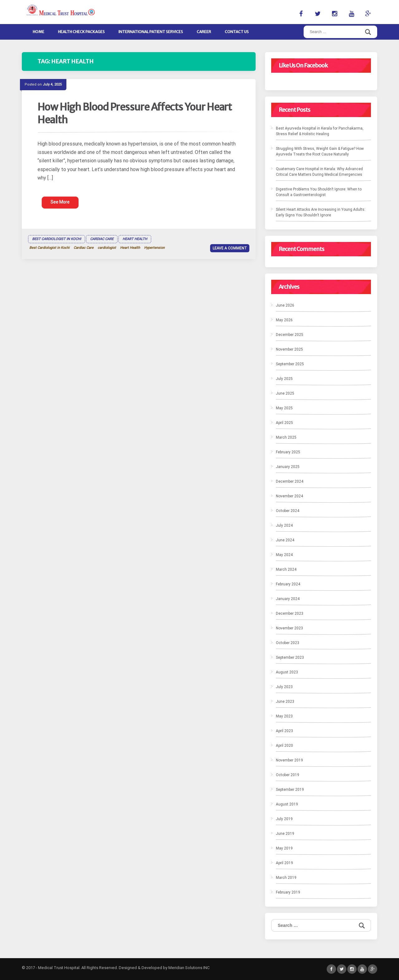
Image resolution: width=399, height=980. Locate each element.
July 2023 (284, 687)
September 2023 (290, 657)
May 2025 (284, 408)
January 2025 (288, 467)
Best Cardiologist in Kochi (57, 239)
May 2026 (284, 320)
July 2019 (284, 819)
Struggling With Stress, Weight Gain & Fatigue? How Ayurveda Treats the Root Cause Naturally (320, 151)
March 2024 (286, 569)
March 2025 (286, 437)
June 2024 (285, 540)
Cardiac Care (102, 239)
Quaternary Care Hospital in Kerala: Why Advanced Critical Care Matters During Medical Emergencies (319, 172)
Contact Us (237, 32)
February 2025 (288, 452)
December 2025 (290, 335)
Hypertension (154, 248)
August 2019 (287, 804)
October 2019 (288, 775)
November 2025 (289, 349)
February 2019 (288, 892)
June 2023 (285, 702)
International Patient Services (151, 32)
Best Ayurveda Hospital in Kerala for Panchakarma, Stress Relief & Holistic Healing (320, 131)
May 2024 (284, 555)
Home (38, 32)
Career (204, 32)
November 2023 (289, 628)
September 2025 (290, 364)
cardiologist (107, 248)
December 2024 (290, 481)
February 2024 (288, 584)
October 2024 (288, 511)
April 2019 (284, 863)
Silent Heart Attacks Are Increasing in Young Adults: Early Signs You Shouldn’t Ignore (321, 212)
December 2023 (290, 613)
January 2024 (288, 599)
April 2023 (284, 731)
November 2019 (289, 760)
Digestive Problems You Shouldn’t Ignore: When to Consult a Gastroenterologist (319, 192)
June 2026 (285, 305)
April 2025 (284, 423)
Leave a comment (230, 248)
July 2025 (284, 379)
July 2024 (284, 525)
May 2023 (284, 716)
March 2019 (286, 878)
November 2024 (289, 496)
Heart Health (135, 239)
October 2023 (288, 643)
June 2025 (285, 393)
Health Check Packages (81, 32)
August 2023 (287, 672)
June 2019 (285, 834)
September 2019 (290, 790)
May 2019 (284, 848)
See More (60, 202)
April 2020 (284, 746)
